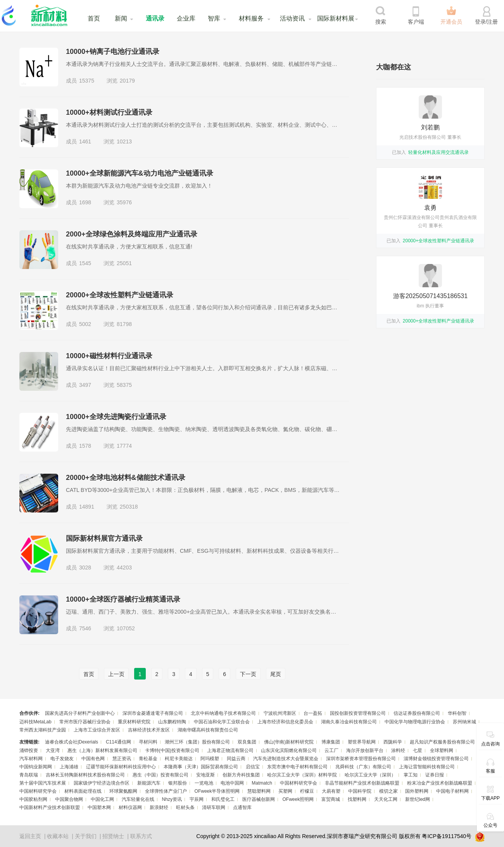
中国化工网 (102, 799)
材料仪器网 (130, 807)
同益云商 (236, 759)
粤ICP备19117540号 (447, 836)
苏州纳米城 (464, 722)
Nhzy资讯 (172, 799)
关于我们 (86, 836)
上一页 (116, 674)
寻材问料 (148, 742)
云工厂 (331, 750)
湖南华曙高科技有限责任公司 (208, 730)
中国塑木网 (99, 807)
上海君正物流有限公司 (230, 750)
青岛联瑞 (29, 775)
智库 (214, 18)
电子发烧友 (62, 759)
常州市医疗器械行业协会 (85, 722)
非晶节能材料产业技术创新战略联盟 (362, 783)
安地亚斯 (205, 775)
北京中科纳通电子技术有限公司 (223, 713)
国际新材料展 (336, 18)
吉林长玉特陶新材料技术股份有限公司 (85, 775)
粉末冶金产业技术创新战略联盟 (440, 783)
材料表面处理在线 (83, 791)
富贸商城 (331, 799)
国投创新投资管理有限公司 (358, 713)
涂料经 (398, 750)
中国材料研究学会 (299, 783)
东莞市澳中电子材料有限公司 (297, 767)
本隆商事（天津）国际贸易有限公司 (201, 767)
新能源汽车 (149, 783)
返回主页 (30, 836)
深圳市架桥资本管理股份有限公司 (361, 759)
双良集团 (247, 742)
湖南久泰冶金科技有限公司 (349, 722)
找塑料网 (357, 799)
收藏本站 (58, 836)
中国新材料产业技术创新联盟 (50, 807)
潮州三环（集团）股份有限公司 (197, 742)
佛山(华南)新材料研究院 (289, 742)
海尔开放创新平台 (365, 750)
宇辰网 (197, 799)
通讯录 (155, 18)
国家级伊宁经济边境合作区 (102, 783)
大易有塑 (331, 791)
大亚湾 (53, 750)
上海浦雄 (69, 767)
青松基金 (148, 759)
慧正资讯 (122, 759)
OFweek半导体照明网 (217, 791)
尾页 (276, 674)
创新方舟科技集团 (241, 775)
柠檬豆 (307, 791)
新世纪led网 (418, 799)
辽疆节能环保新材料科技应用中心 (121, 767)
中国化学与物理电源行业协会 (415, 722)
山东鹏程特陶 (172, 722)
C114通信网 (118, 742)
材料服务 (251, 18)
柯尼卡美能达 (179, 759)
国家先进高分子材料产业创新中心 (80, 713)
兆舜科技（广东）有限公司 (363, 767)
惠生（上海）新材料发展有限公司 (102, 750)
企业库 (186, 18)
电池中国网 (232, 783)
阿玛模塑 (210, 759)
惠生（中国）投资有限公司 (161, 775)
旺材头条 (185, 807)
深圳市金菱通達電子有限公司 (153, 713)
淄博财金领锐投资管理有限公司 (436, 759)
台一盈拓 (313, 713)
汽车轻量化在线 (138, 799)
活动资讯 (292, 18)
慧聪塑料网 (259, 791)
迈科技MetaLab (35, 722)
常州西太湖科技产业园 (43, 730)
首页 (94, 18)
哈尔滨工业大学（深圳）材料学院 (302, 775)
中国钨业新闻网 (36, 767)
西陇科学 (393, 742)
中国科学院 (360, 791)
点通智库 (242, 807)
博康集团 (331, 742)
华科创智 (457, 713)
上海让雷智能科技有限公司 (427, 767)
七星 (418, 750)
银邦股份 (178, 783)
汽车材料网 (31, 759)
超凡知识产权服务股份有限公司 (442, 742)
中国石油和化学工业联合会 (222, 722)
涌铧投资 (29, 750)
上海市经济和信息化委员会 (285, 722)
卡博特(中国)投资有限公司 (172, 750)
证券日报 (435, 775)
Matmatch (262, 783)
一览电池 (204, 783)
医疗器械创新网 (259, 799)
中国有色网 (93, 759)
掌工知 (411, 775)
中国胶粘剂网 (33, 799)
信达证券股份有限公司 (417, 713)
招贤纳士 (113, 836)
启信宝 (253, 767)
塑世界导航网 (362, 742)
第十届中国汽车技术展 (43, 783)
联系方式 (141, 836)
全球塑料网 (442, 750)
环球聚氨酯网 (123, 791)
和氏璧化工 (223, 799)
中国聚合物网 (69, 799)
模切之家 (388, 791)
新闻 (121, 18)
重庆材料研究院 (134, 722)
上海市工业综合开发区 (97, 730)
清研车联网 (214, 807)
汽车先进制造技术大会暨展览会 (286, 759)
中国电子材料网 (452, 791)
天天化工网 (386, 799)
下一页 (248, 674)
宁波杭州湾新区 (280, 713)
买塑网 (285, 791)
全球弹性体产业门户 (166, 791)
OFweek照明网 (298, 799)
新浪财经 (159, 807)
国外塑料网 (417, 791)
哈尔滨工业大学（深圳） (370, 775)
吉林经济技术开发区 (149, 730)
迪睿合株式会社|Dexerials (72, 742)
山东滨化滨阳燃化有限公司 (289, 750)
